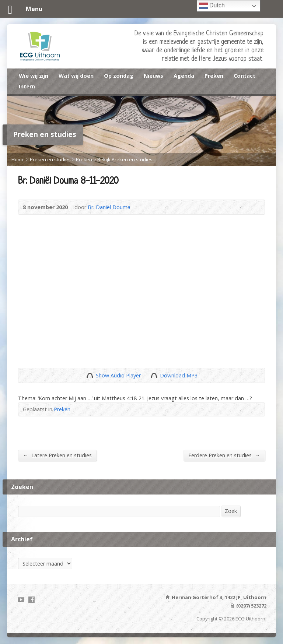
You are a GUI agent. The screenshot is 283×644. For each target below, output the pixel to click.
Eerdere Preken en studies (224, 455)
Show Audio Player (90, 375)
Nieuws (153, 76)
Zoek (231, 511)
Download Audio (154, 375)
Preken (214, 76)
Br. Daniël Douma (109, 207)
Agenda (184, 76)
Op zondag (119, 76)
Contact (244, 76)
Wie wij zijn (34, 76)
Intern (27, 86)
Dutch (212, 6)
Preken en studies (50, 159)
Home (18, 159)
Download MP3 (179, 375)
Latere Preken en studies (57, 455)
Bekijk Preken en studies (125, 159)
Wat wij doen (76, 76)
